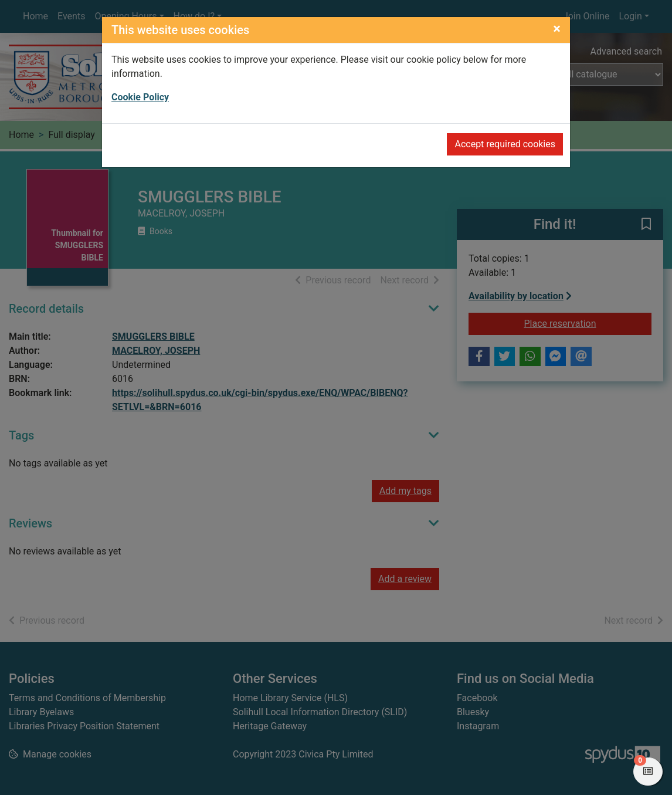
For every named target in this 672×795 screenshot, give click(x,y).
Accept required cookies (505, 144)
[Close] (557, 29)
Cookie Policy (140, 97)
